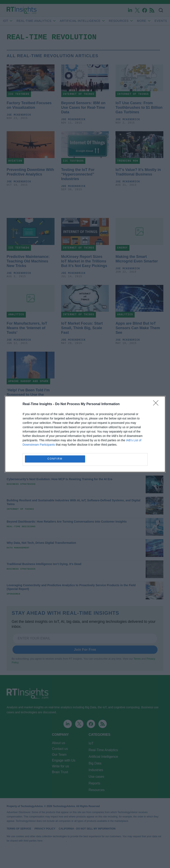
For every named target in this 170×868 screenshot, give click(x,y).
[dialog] (85, 434)
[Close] (157, 404)
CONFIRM (55, 459)
